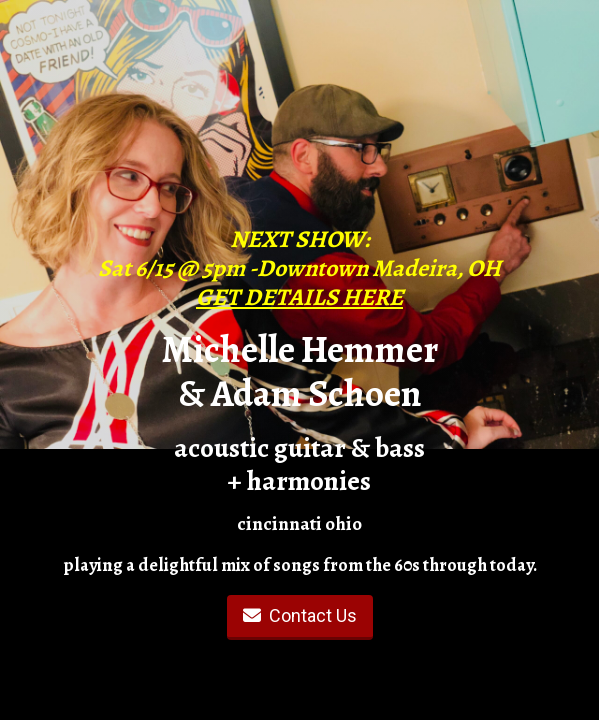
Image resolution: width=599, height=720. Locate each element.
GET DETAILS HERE (299, 297)
